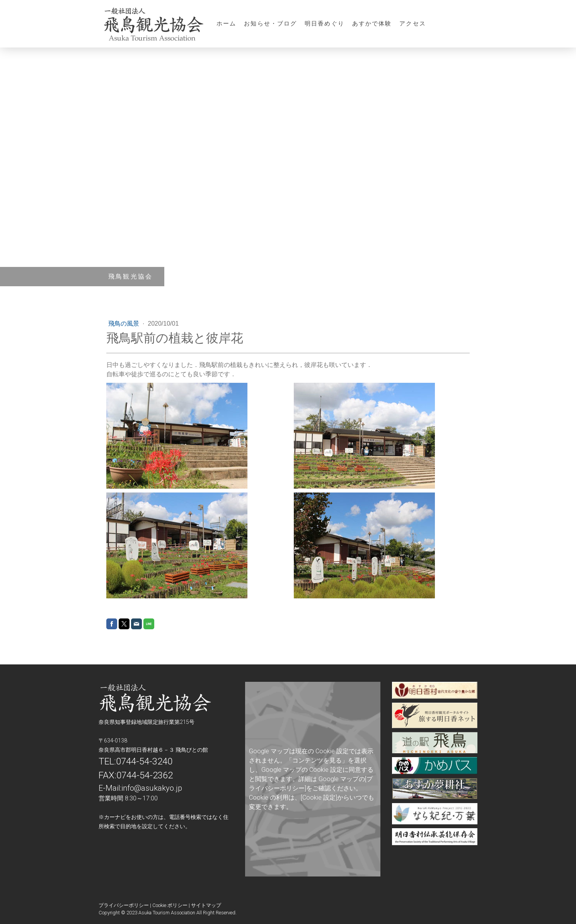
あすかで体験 (372, 23)
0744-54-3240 (144, 761)
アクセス (412, 23)
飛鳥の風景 (124, 324)
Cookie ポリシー (170, 905)
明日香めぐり (325, 23)
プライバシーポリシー (124, 905)
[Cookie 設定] (319, 797)
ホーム (226, 23)
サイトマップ (206, 905)
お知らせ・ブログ (270, 23)
